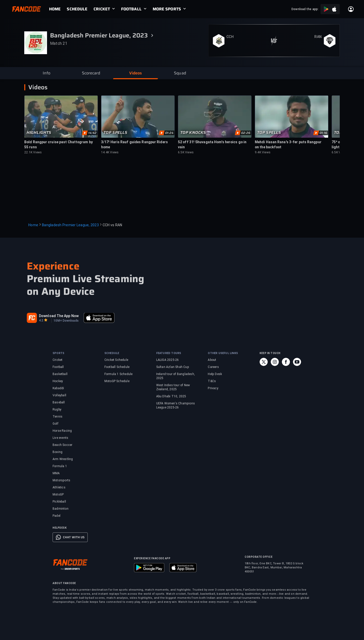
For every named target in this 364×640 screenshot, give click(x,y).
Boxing (58, 452)
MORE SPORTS (167, 9)
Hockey (58, 381)
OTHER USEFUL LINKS (223, 353)
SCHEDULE (77, 9)
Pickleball (59, 502)
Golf (55, 424)
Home (33, 225)
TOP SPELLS (115, 133)
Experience (53, 266)
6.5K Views (186, 152)
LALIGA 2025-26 (168, 360)
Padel (56, 516)
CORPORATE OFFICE (259, 557)
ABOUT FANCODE (64, 583)
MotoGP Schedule (117, 381)
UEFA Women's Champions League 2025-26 (176, 405)
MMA (56, 473)
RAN (318, 37)
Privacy (213, 388)
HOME (55, 9)
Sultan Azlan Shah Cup (173, 367)
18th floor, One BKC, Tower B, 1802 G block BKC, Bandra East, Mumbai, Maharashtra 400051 (274, 567)
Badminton (61, 509)
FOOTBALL (131, 9)
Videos (38, 87)
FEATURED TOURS (169, 353)
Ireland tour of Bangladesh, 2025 (176, 376)
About (212, 360)
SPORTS (58, 353)
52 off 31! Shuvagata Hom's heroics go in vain (212, 144)
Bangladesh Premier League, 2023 (70, 225)
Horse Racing (62, 431)
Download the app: (305, 9)
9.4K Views (263, 152)
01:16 (323, 133)
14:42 (92, 133)
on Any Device (61, 292)
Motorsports (61, 480)
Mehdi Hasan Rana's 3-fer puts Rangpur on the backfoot (288, 144)
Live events (60, 438)
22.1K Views (33, 152)
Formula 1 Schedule (119, 374)
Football (58, 367)
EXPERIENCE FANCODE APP (152, 558)
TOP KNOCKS (193, 133)
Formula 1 (60, 466)
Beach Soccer (62, 445)
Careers (213, 367)
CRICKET (102, 9)
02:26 (246, 133)
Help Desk (215, 374)
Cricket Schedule (116, 360)
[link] (58, 9)
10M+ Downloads (66, 321)
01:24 (169, 133)
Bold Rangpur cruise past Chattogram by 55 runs (59, 144)
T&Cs (212, 381)
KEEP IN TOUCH (270, 353)
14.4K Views (110, 152)
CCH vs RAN (112, 225)
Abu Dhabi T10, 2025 (171, 396)
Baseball (59, 402)
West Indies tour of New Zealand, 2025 (173, 387)
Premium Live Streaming (85, 279)
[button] (47, 73)
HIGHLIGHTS (39, 133)
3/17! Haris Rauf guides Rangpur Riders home (134, 144)
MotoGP (58, 494)
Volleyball (59, 395)
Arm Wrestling (63, 459)
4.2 (41, 320)
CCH (230, 37)
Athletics (59, 487)
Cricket (58, 360)
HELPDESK (60, 528)
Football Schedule (117, 367)
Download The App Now (59, 316)
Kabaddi (58, 388)
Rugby (57, 409)
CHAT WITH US (74, 537)
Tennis (58, 417)
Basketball (60, 374)
